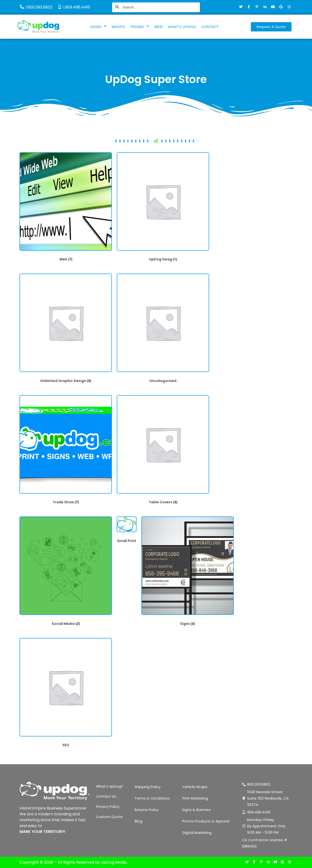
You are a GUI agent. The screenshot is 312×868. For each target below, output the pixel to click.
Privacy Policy (108, 810)
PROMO (140, 27)
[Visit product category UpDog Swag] (163, 208)
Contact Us (107, 798)
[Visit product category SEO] (66, 694)
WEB (158, 27)
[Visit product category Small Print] (127, 531)
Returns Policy (147, 810)
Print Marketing (196, 798)
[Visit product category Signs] (188, 572)
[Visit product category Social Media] (66, 572)
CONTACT (210, 27)
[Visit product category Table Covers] (163, 451)
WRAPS (118, 27)
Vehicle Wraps (195, 787)
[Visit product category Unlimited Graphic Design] (66, 329)
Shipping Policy (148, 787)
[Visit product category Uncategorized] (163, 329)
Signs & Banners (197, 810)
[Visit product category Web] (66, 208)
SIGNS (98, 27)
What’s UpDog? (110, 787)
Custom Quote (110, 821)
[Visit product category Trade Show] (66, 451)
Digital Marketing (197, 833)
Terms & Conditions (152, 798)
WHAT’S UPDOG (182, 27)
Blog (138, 821)
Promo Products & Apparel (206, 821)
